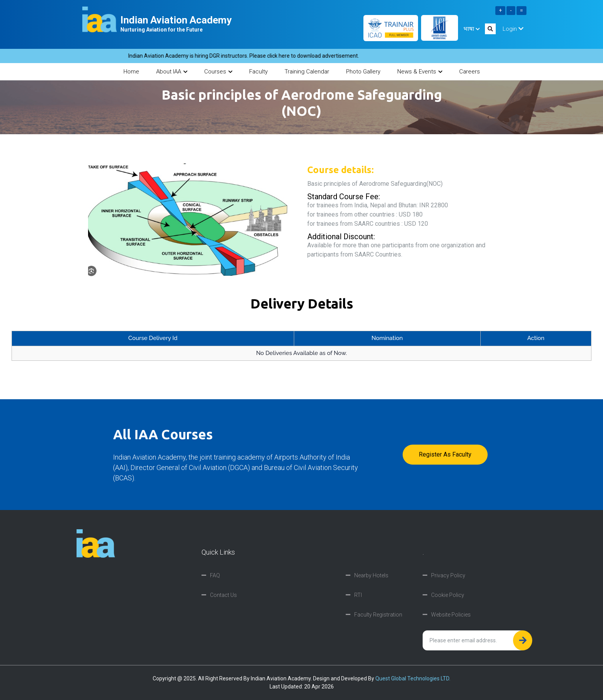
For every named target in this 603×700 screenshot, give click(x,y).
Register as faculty (445, 454)
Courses (218, 72)
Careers (470, 72)
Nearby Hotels (371, 575)
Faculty (258, 72)
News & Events (420, 72)
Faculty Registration (378, 615)
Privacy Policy (448, 575)
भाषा (471, 29)
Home (131, 72)
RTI (358, 595)
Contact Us (223, 595)
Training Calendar (307, 72)
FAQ (215, 575)
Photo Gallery (363, 72)
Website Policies (451, 615)
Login (513, 29)
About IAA (172, 72)
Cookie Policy (448, 595)
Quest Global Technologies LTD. (413, 678)
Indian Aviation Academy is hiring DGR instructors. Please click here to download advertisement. (249, 56)
